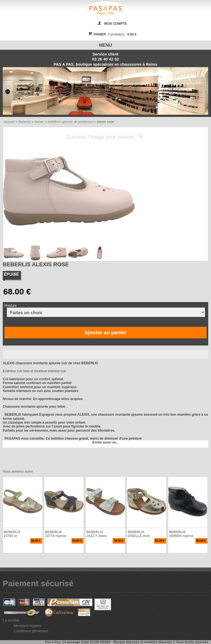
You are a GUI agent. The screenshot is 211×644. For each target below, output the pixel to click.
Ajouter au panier (105, 332)
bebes (39, 122)
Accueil (9, 122)
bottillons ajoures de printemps (70, 122)
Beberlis (25, 122)
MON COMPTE (116, 24)
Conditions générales (31, 631)
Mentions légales (27, 626)
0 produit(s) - (112, 34)
